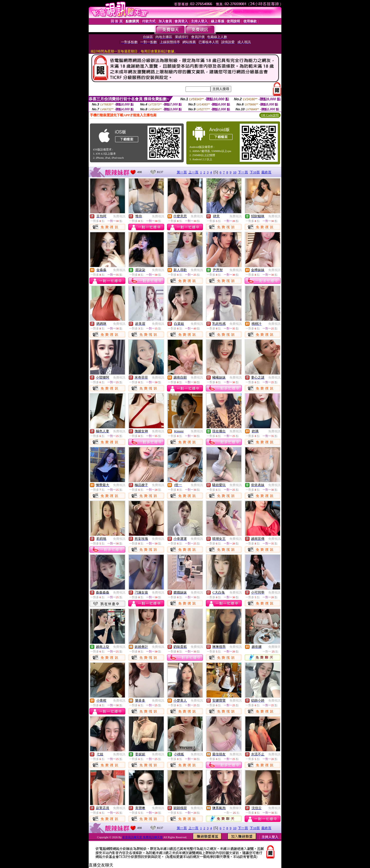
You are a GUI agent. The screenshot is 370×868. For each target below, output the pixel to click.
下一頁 (243, 172)
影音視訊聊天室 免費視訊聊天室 (142, 837)
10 (235, 172)
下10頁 (255, 172)
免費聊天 (274, 647)
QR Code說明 (270, 115)
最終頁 (266, 172)
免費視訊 (119, 216)
